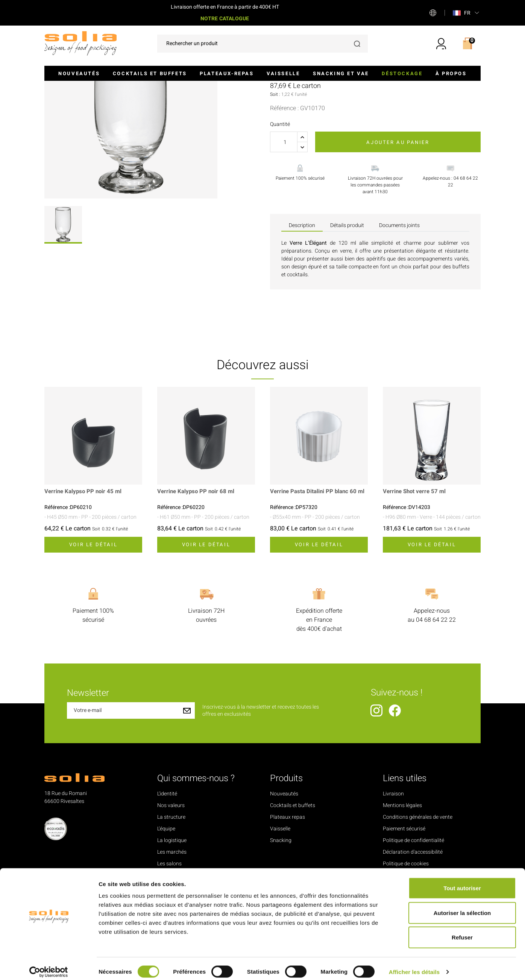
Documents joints (399, 306)
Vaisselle (283, 73)
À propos (451, 73)
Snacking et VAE (341, 73)
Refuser (462, 931)
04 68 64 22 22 (436, 701)
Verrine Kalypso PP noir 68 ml (198, 573)
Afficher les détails (414, 965)
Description (302, 306)
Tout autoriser (462, 881)
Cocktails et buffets (150, 73)
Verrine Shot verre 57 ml (416, 573)
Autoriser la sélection (462, 906)
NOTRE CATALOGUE (225, 19)
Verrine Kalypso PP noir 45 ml (85, 573)
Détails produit (347, 306)
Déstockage (402, 73)
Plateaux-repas (227, 73)
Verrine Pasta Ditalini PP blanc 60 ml (315, 576)
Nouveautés (79, 73)
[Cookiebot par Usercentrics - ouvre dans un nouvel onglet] (49, 965)
